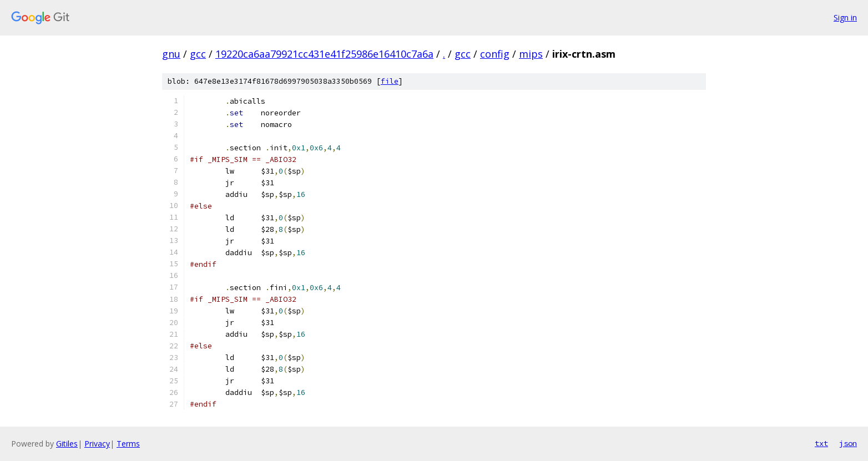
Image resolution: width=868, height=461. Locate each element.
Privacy (97, 444)
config (495, 54)
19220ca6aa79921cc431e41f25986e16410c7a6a (324, 54)
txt (821, 443)
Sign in (845, 17)
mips (531, 54)
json (848, 443)
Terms (128, 444)
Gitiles (67, 444)
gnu (171, 54)
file (390, 81)
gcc (198, 54)
